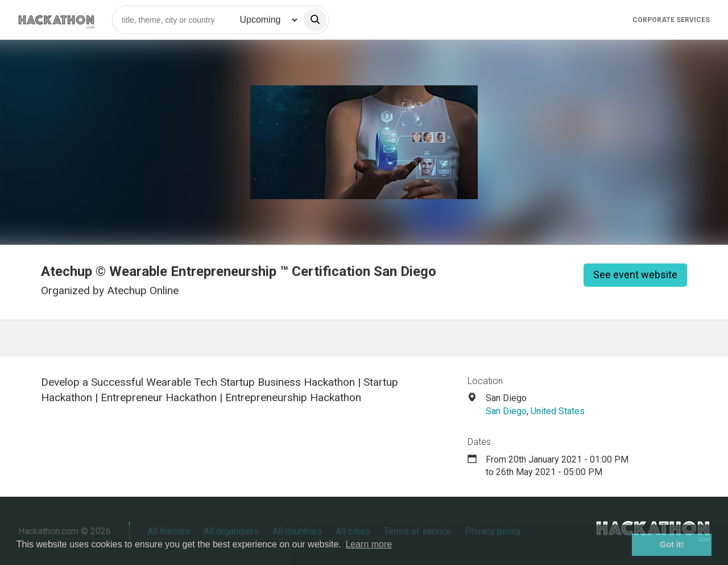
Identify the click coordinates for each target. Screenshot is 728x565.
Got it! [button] (672, 545)
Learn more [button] (369, 544)
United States (558, 411)
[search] (315, 20)
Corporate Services (671, 20)
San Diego (506, 411)
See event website (635, 275)
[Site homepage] (56, 20)
